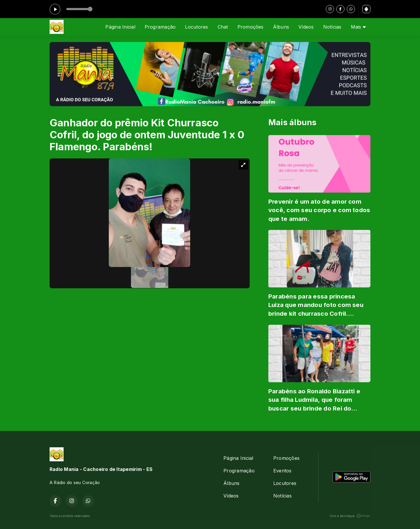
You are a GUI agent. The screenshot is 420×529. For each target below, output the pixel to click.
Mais (358, 27)
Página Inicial (120, 27)
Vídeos (306, 27)
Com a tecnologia (350, 516)
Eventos (282, 471)
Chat (223, 27)
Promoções (251, 27)
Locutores (196, 27)
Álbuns (281, 27)
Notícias (332, 27)
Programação (160, 27)
